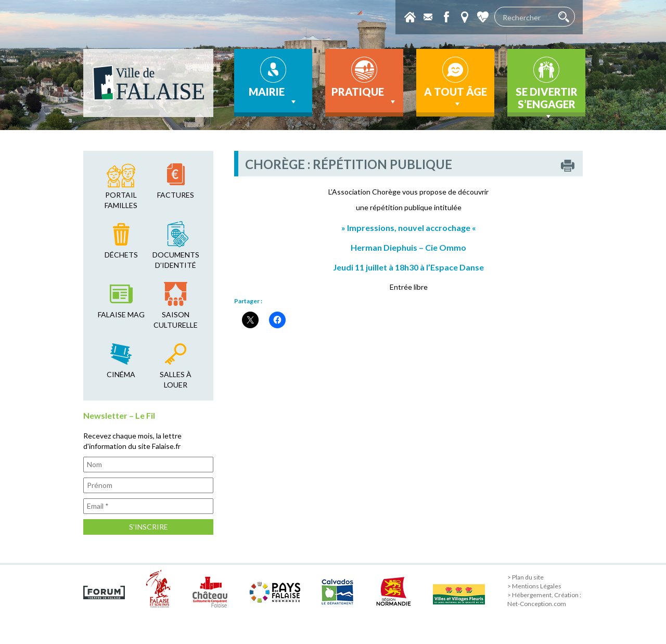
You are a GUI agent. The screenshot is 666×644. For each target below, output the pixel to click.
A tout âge (456, 97)
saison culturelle (176, 320)
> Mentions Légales (534, 586)
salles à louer (176, 379)
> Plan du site (526, 577)
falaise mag (121, 314)
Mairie (273, 96)
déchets (121, 255)
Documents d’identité (176, 260)
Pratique (364, 96)
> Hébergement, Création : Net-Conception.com (544, 599)
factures (176, 195)
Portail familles (121, 200)
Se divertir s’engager (547, 101)
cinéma (121, 374)
